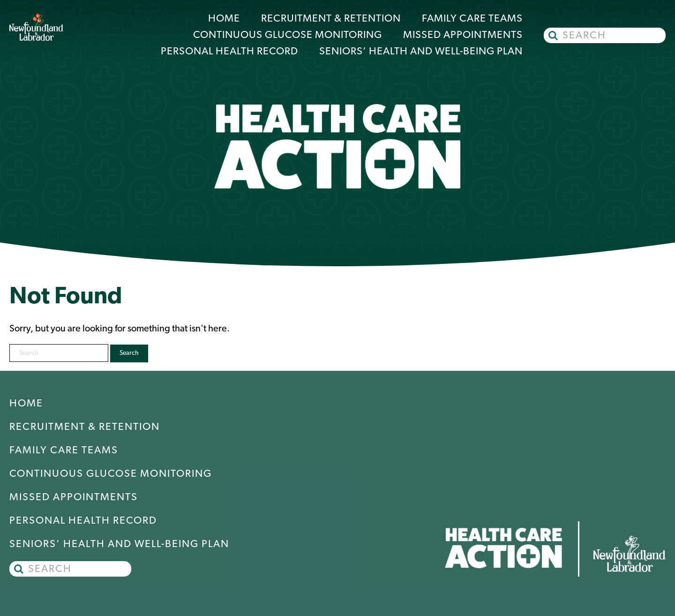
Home (224, 19)
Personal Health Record (229, 52)
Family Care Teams (472, 19)
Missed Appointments (463, 35)
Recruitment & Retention (331, 19)
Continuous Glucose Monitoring (288, 35)
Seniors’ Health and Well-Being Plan (421, 52)
